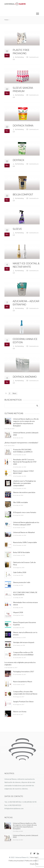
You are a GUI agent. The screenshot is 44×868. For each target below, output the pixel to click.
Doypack (18, 160)
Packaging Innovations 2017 (24, 672)
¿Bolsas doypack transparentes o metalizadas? (21, 443)
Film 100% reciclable (20, 502)
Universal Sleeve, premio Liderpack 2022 (26, 836)
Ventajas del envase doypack (24, 642)
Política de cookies (31, 861)
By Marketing (19, 57)
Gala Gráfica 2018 (20, 572)
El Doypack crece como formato (25, 512)
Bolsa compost (23, 195)
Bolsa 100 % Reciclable (21, 552)
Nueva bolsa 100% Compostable (25, 542)
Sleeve (17, 229)
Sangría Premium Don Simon (23, 702)
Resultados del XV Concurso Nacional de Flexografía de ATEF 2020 (25, 462)
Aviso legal (34, 857)
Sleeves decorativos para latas (24, 492)
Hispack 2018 (18, 612)
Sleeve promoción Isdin (22, 582)
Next (14, 393)
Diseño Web (34, 864)
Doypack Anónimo (25, 377)
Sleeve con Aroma (20, 712)
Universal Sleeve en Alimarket (24, 532)
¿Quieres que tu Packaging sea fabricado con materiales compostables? (24, 483)
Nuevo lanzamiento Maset (23, 682)
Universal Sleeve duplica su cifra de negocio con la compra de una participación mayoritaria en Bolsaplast (25, 826)
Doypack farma (23, 126)
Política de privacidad (16, 861)
